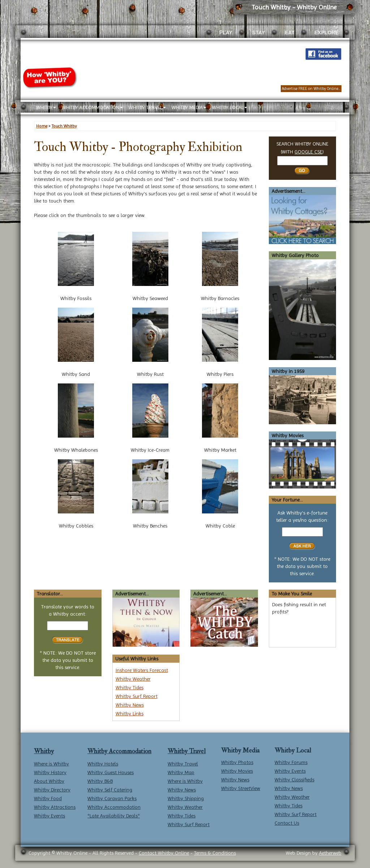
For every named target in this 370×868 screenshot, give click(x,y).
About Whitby (49, 781)
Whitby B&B (100, 781)
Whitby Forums (291, 762)
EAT (290, 32)
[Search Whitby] (302, 161)
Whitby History (50, 772)
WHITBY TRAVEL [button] (147, 107)
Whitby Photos (237, 762)
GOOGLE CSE (308, 152)
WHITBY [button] (46, 107)
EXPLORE (326, 32)
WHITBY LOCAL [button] (230, 107)
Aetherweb (330, 853)
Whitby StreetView (241, 788)
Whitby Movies (237, 771)
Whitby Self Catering (110, 790)
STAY (259, 32)
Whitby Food (48, 798)
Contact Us (287, 823)
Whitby (44, 751)
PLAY (226, 32)
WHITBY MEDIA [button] (189, 107)
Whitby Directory (52, 790)
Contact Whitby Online (164, 853)
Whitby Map (181, 772)
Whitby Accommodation (119, 751)
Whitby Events (50, 816)
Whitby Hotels (103, 764)
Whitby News (130, 705)
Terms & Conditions (215, 853)
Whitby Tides (130, 687)
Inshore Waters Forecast (142, 670)
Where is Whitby (51, 764)
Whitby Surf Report (137, 696)
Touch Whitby (64, 126)
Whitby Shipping (186, 798)
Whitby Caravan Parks (112, 798)
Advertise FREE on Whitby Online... (311, 89)
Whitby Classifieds (294, 780)
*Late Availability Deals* (114, 816)
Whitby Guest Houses (111, 772)
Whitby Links (130, 713)
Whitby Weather (133, 679)
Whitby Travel (187, 751)
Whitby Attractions (55, 807)
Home (42, 126)
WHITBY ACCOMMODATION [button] (92, 107)
